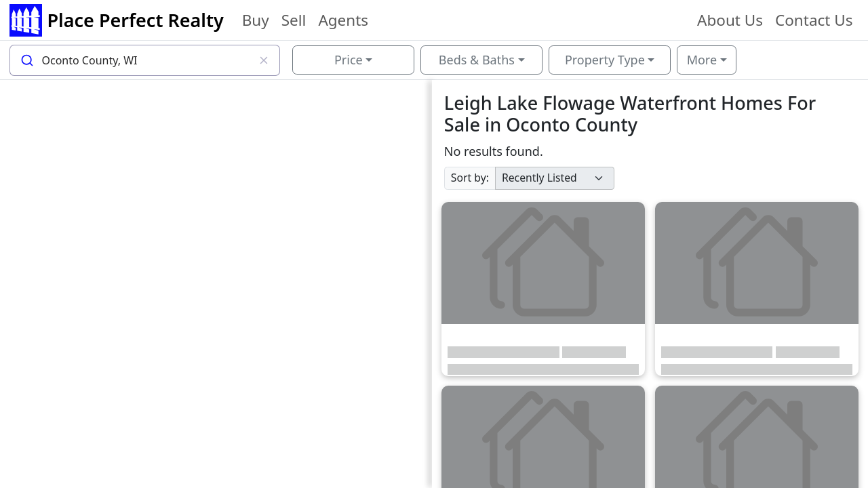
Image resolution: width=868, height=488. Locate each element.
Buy (256, 20)
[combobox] (145, 60)
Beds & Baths (477, 60)
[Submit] (26, 60)
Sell (294, 20)
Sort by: (470, 178)
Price (349, 60)
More (702, 60)
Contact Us (814, 20)
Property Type (605, 60)
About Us (730, 20)
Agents (343, 20)
